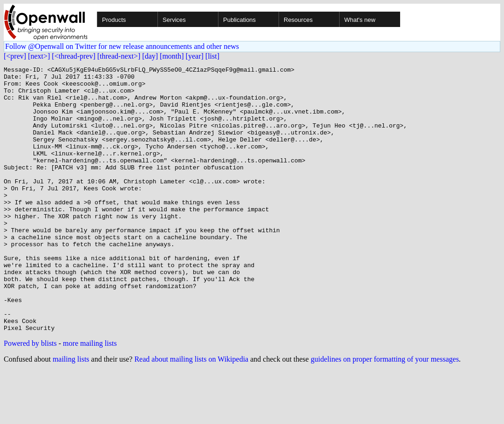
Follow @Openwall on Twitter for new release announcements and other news (122, 46)
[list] (212, 56)
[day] (150, 56)
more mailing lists (90, 396)
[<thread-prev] (73, 56)
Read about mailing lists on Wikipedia (191, 412)
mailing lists (71, 412)
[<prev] (15, 56)
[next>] (39, 56)
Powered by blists (30, 396)
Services (174, 20)
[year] (195, 56)
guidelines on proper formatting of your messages (385, 412)
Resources (298, 20)
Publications (239, 20)
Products (114, 20)
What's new (360, 20)
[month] (172, 56)
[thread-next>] (119, 56)
